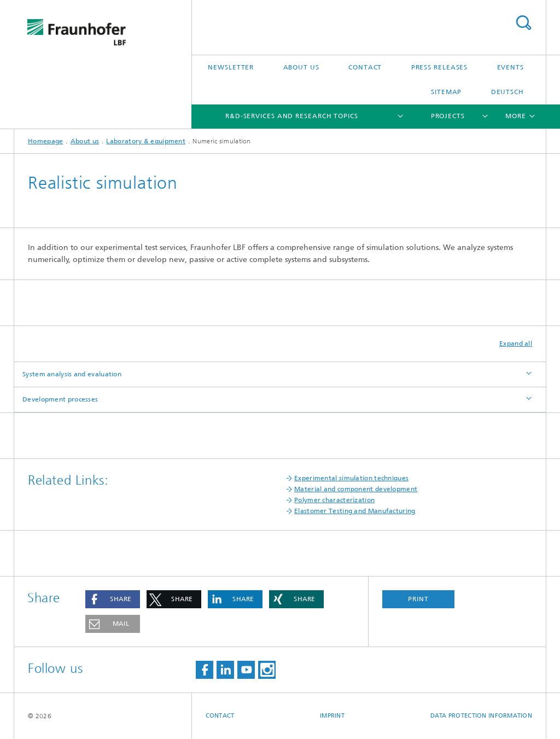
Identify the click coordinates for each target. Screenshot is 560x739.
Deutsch (507, 92)
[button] (113, 599)
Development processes (60, 399)
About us (301, 67)
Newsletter (231, 67)
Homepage (45, 141)
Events (511, 67)
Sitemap (446, 92)
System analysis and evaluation (72, 374)
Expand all (516, 344)
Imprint (332, 716)
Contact (365, 67)
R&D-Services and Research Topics (292, 116)
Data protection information (481, 716)
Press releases (440, 67)
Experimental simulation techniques (351, 478)
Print (418, 599)
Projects (448, 116)
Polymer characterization (334, 500)
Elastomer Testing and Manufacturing (355, 511)
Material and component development (356, 489)
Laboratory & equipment (146, 141)
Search (523, 23)
